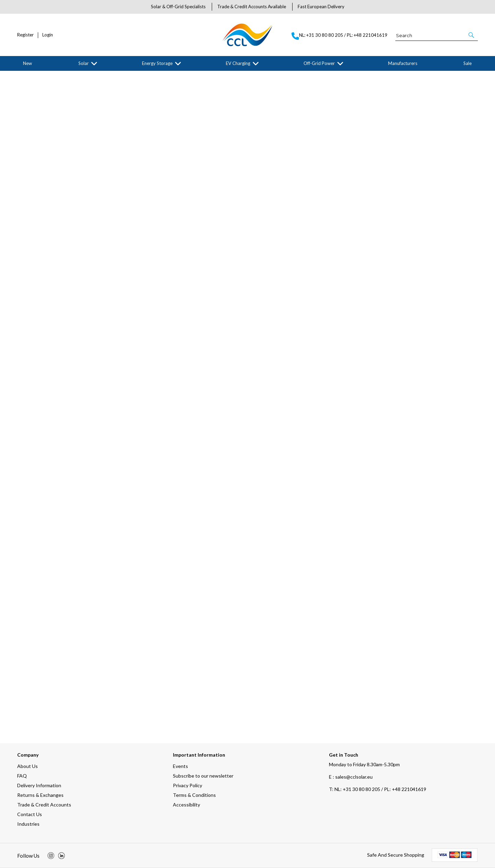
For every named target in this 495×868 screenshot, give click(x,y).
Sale (467, 63)
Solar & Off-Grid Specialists (178, 7)
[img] (51, 856)
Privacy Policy (188, 785)
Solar (84, 63)
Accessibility (186, 805)
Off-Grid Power (319, 63)
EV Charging (238, 63)
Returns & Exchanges (40, 795)
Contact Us (30, 814)
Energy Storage (157, 63)
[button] (472, 35)
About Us (27, 766)
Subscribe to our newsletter (203, 776)
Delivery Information (39, 785)
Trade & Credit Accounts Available (252, 7)
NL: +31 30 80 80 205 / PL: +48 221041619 (378, 789)
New (27, 63)
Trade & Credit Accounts (44, 805)
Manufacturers (403, 63)
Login (48, 35)
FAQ (22, 776)
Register (25, 35)
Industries (28, 824)
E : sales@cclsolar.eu (351, 777)
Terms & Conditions (194, 795)
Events (180, 766)
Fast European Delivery (321, 7)
